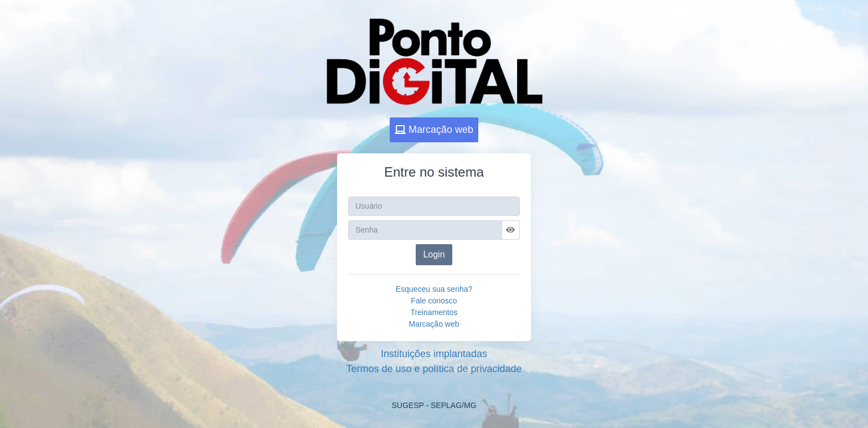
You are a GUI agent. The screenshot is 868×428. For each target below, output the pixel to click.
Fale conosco (434, 301)
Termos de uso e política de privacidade (434, 369)
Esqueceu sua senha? (434, 289)
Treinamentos (434, 312)
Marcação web (434, 130)
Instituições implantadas (434, 354)
